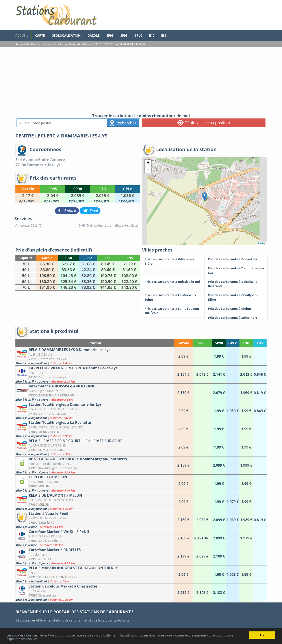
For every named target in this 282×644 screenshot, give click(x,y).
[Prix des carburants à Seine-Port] (236, 318)
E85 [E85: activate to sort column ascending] (260, 343)
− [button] (148, 170)
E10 (152, 35)
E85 (164, 35)
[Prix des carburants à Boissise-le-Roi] (173, 282)
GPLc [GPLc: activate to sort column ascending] (233, 343)
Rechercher (123, 123)
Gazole (94, 35)
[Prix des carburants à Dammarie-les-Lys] (236, 270)
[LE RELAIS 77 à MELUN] (95, 483)
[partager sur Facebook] (67, 210)
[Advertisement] (141, 80)
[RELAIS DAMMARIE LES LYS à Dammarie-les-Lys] (95, 356)
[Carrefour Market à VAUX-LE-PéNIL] (95, 538)
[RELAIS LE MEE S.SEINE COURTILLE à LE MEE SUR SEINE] (95, 447)
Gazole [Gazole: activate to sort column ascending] (183, 343)
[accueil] (56, 15)
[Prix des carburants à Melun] (236, 309)
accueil (22, 35)
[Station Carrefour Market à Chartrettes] (95, 593)
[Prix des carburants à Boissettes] (236, 259)
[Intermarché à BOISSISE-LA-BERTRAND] (95, 393)
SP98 (124, 35)
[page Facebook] (173, 33)
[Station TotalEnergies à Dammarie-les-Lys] (95, 411)
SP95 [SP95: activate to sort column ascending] (202, 343)
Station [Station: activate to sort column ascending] (95, 343)
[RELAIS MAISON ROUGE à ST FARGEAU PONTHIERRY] (95, 574)
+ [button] (148, 163)
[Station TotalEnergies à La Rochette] (95, 429)
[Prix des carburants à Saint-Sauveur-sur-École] (173, 311)
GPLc (138, 35)
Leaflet (262, 243)
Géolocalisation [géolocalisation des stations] (66, 35)
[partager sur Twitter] (90, 210)
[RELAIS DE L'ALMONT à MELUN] (95, 502)
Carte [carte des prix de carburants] (40, 35)
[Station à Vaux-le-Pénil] (95, 520)
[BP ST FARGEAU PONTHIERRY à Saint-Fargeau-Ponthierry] (95, 465)
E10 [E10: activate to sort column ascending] (246, 343)
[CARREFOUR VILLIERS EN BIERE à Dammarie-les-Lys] (95, 375)
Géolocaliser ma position (204, 123)
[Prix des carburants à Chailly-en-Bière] (236, 297)
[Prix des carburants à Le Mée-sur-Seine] (173, 297)
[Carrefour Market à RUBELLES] (95, 556)
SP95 (110, 35)
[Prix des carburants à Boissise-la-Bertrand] (236, 284)
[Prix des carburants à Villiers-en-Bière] (173, 261)
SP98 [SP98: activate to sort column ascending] (219, 343)
